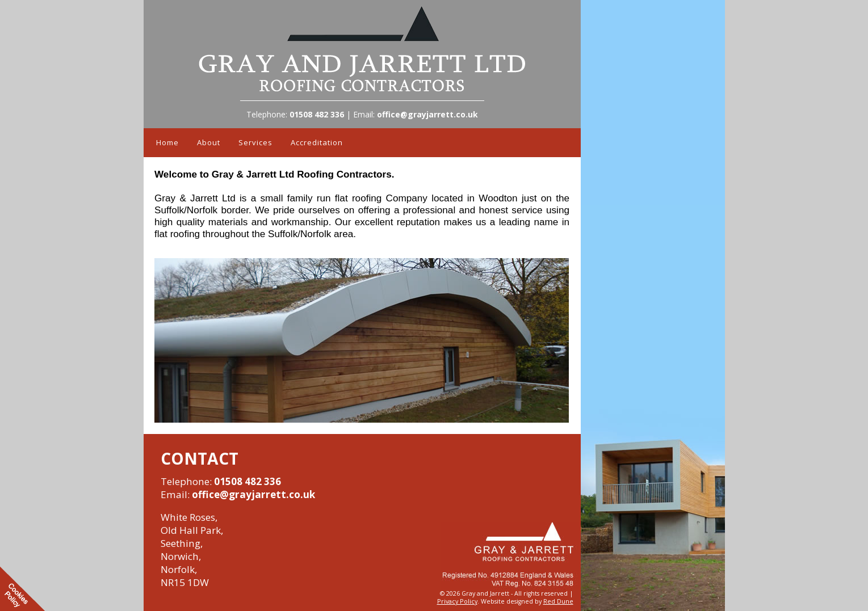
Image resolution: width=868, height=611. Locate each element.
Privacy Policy (457, 601)
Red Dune (558, 601)
